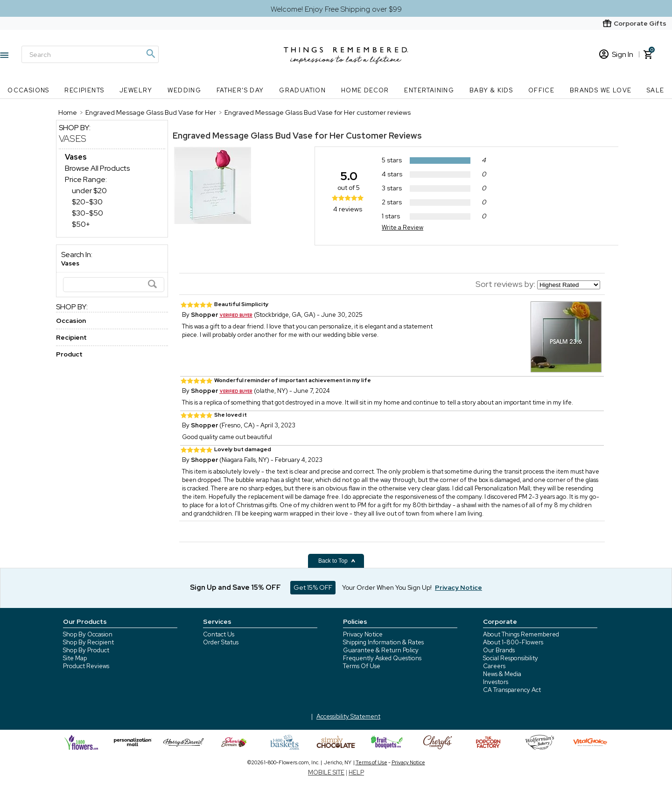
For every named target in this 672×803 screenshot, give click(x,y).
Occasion (71, 321)
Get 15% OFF (313, 587)
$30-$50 (87, 213)
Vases (73, 139)
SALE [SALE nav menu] (656, 90)
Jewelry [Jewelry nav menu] (136, 90)
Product (69, 354)
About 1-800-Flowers (513, 642)
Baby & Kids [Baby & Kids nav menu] (491, 90)
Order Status (221, 642)
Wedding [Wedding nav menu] (184, 90)
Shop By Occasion (88, 634)
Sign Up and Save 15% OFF (235, 587)
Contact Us (219, 634)
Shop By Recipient (88, 642)
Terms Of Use (362, 666)
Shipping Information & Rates (383, 642)
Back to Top (337, 561)
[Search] (90, 54)
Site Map (75, 658)
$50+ (81, 224)
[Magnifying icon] (150, 54)
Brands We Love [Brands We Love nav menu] (601, 90)
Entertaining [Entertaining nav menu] (429, 90)
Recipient (71, 337)
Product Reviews (86, 666)
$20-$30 (87, 202)
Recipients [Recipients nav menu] (84, 90)
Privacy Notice (363, 634)
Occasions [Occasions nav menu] (28, 90)
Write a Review (402, 227)
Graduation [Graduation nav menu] (302, 90)
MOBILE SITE (326, 772)
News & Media (502, 674)
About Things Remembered (521, 634)
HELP (356, 772)
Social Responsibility (511, 658)
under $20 (89, 191)
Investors (496, 682)
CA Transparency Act (512, 690)
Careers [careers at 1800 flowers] (494, 666)
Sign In (616, 54)
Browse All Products (97, 168)
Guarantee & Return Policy (381, 650)
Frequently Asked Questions (382, 658)
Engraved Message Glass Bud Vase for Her (258, 136)
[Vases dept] (76, 157)
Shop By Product (86, 650)
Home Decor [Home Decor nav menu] (365, 90)
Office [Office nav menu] (541, 90)
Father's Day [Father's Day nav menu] (240, 90)
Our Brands (499, 650)
